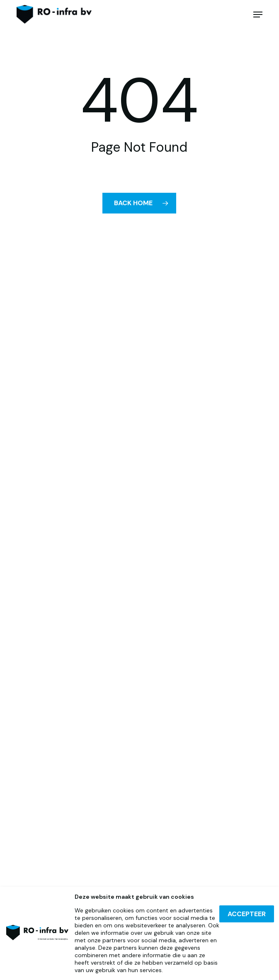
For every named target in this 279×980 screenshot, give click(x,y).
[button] (258, 15)
